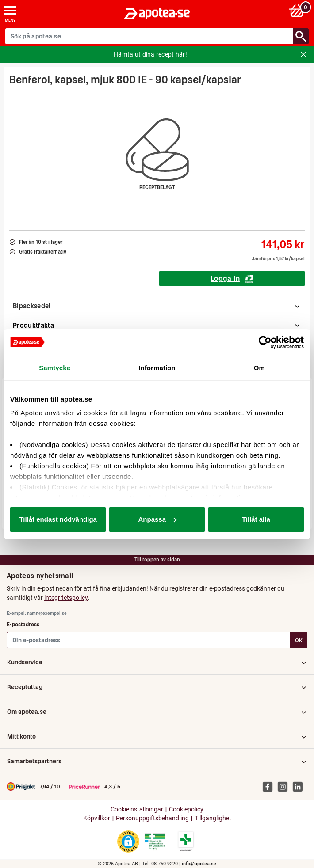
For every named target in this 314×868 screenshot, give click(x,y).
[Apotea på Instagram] (285, 786)
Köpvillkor (97, 818)
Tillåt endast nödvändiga (58, 519)
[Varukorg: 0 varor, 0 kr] (298, 10)
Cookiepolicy (186, 809)
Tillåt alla (256, 519)
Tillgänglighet (213, 818)
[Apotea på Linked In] (300, 786)
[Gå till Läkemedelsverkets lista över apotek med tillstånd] (186, 841)
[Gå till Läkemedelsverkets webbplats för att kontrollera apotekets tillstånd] (155, 841)
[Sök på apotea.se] (149, 36)
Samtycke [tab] (55, 368)
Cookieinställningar (137, 809)
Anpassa (157, 519)
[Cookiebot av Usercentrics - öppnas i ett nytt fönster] (265, 342)
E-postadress (23, 624)
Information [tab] (157, 368)
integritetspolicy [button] (66, 598)
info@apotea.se (199, 864)
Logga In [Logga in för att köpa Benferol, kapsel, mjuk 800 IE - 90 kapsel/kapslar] (232, 278)
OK (299, 640)
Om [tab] (259, 368)
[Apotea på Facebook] (270, 786)
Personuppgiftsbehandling (152, 818)
